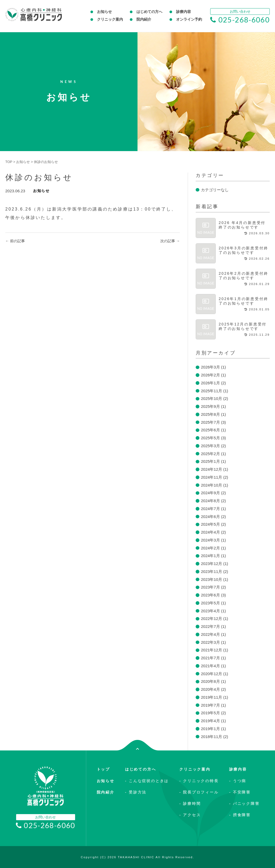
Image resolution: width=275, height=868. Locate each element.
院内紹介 (144, 19)
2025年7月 (210, 422)
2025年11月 (212, 391)
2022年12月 (212, 619)
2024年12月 (212, 469)
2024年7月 (210, 509)
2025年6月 (210, 430)
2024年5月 (210, 524)
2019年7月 (210, 705)
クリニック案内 (110, 19)
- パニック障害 (244, 804)
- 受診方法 (136, 792)
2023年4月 (210, 611)
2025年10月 (212, 398)
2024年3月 (210, 540)
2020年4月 (210, 689)
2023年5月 (210, 603)
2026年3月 (210, 367)
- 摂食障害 (240, 815)
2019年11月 (212, 697)
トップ (103, 769)
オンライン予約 (189, 19)
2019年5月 (210, 713)
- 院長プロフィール (199, 792)
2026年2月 (210, 375)
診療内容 (184, 12)
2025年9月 (210, 406)
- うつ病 (238, 781)
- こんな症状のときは (147, 781)
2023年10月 (212, 579)
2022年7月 (210, 626)
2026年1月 (210, 383)
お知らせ (104, 12)
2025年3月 (210, 446)
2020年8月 (210, 681)
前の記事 (15, 241)
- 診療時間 (190, 804)
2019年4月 (210, 721)
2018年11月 (212, 737)
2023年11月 (212, 571)
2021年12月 (212, 650)
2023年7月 (210, 587)
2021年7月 (210, 658)
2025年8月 (210, 414)
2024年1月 (210, 556)
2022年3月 (210, 642)
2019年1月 (210, 729)
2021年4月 (210, 666)
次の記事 (170, 241)
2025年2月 (210, 454)
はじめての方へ (149, 12)
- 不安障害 (240, 792)
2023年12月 (212, 564)
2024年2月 (210, 548)
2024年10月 (212, 485)
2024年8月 (210, 501)
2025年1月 (210, 461)
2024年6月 (210, 517)
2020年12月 (212, 674)
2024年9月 (210, 493)
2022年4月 (210, 634)
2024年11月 (212, 477)
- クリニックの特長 (199, 781)
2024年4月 (210, 532)
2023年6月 (210, 595)
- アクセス (190, 815)
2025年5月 (210, 438)
